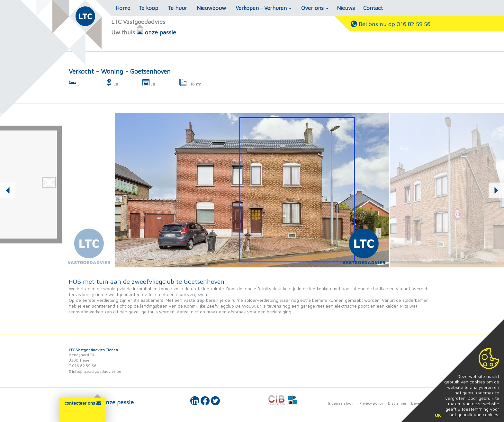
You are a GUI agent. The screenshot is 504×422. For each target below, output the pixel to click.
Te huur (177, 8)
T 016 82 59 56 (83, 366)
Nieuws (346, 8)
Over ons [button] (315, 8)
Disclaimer (397, 403)
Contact (373, 8)
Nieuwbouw (211, 8)
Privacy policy (371, 403)
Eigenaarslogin (341, 403)
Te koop (148, 8)
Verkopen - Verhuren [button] (264, 8)
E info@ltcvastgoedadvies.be (95, 371)
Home (123, 8)
